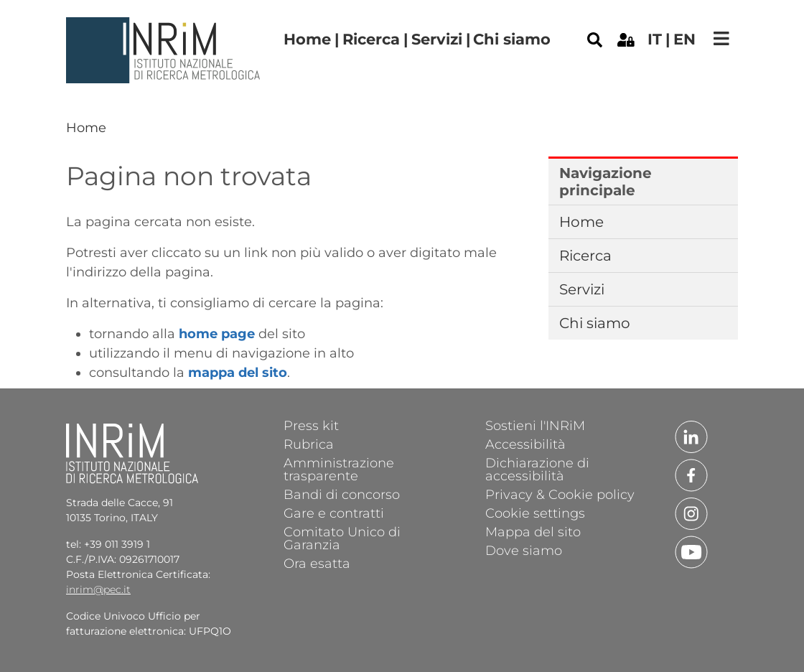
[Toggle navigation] (721, 38)
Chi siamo (512, 39)
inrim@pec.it (98, 589)
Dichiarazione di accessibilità (537, 469)
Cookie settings (535, 513)
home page (217, 334)
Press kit (311, 425)
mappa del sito (238, 373)
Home (307, 39)
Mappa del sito (533, 531)
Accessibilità (525, 444)
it (655, 39)
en (684, 39)
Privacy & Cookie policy (560, 494)
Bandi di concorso (342, 494)
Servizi (437, 39)
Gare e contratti (334, 513)
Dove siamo (524, 550)
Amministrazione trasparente (339, 469)
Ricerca (371, 39)
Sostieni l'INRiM (535, 425)
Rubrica (309, 444)
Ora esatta (317, 563)
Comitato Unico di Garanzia (342, 538)
